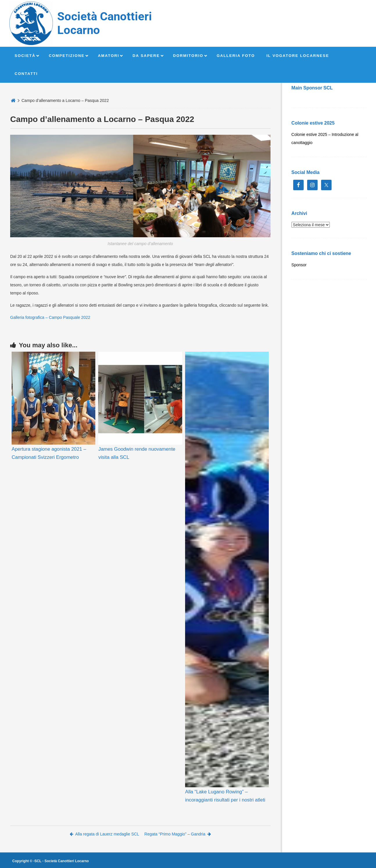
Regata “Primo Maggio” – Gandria (178, 834)
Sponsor (299, 265)
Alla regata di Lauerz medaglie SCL (104, 834)
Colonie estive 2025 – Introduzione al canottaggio (325, 139)
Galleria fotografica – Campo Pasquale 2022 (50, 317)
